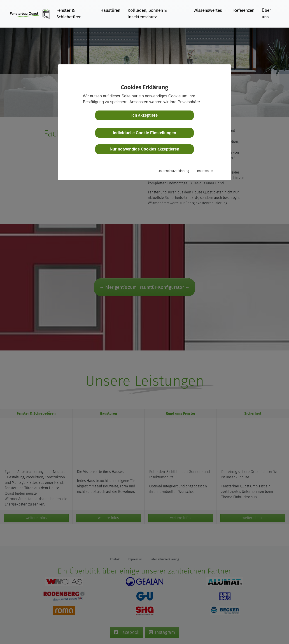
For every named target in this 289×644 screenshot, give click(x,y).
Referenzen (244, 10)
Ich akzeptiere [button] (144, 115)
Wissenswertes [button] (208, 10)
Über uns (266, 14)
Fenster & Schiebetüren (69, 14)
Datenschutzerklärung (173, 171)
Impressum (205, 171)
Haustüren (110, 10)
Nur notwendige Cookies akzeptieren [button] (144, 149)
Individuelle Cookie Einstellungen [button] (145, 133)
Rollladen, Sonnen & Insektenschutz (147, 14)
